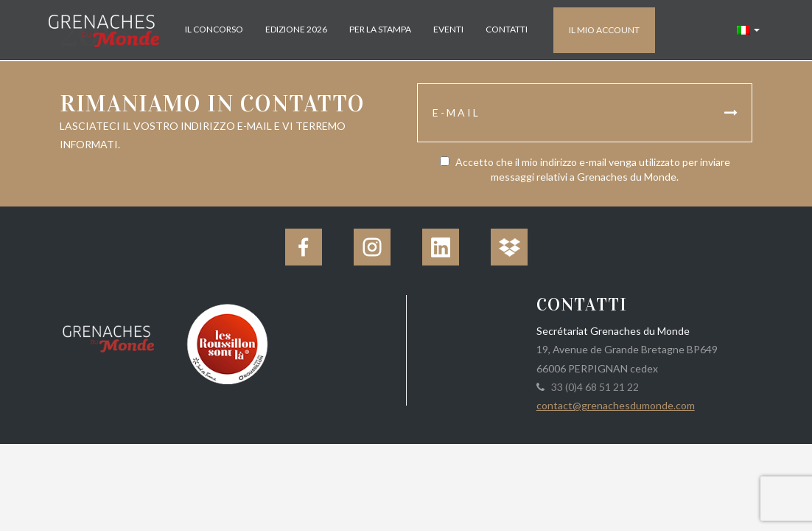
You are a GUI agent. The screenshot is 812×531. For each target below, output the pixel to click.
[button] (748, 29)
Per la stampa (380, 29)
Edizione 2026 (296, 29)
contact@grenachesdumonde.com (616, 405)
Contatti (507, 29)
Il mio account (604, 30)
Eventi (448, 29)
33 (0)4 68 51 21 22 (593, 387)
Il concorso (214, 29)
